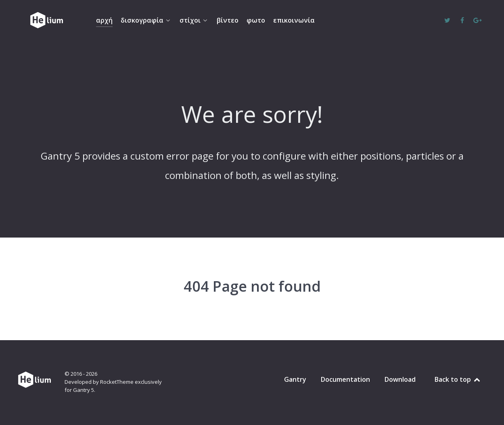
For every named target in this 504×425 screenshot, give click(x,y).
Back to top (458, 379)
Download (400, 379)
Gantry (295, 379)
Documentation (345, 379)
